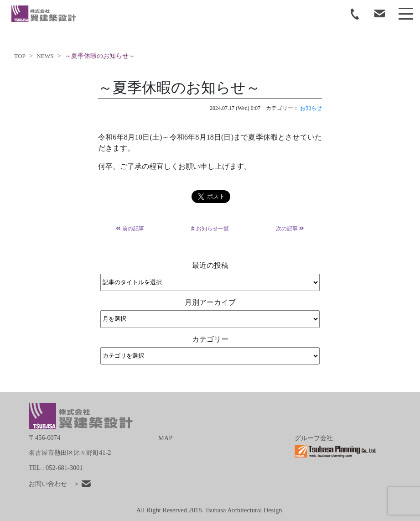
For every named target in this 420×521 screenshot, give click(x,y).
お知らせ (311, 108)
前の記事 (130, 229)
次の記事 (290, 229)
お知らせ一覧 (210, 229)
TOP (20, 56)
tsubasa (44, 14)
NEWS (45, 56)
